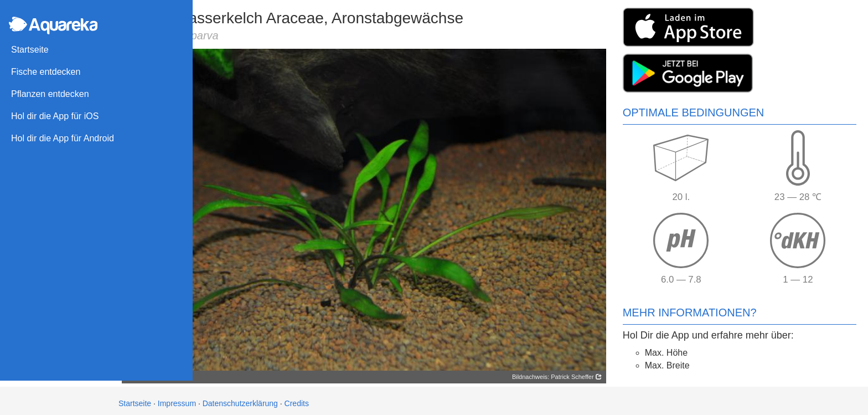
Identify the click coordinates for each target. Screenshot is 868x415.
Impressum (177, 398)
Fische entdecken (46, 72)
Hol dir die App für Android (63, 138)
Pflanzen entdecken (50, 94)
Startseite (30, 50)
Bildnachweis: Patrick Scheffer (561, 372)
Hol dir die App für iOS (55, 116)
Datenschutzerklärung (240, 398)
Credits (297, 398)
